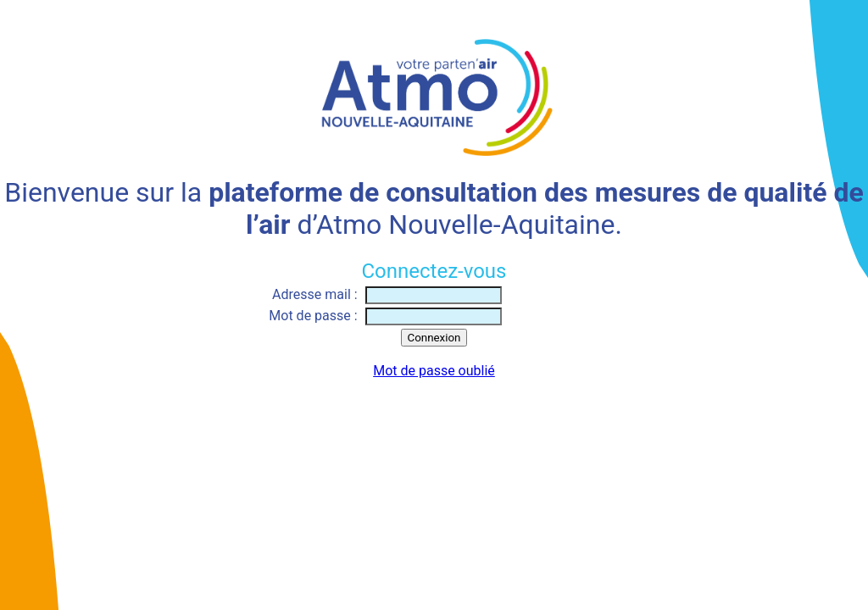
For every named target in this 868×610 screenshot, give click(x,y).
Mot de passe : (313, 316)
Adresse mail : (315, 294)
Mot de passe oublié (434, 371)
